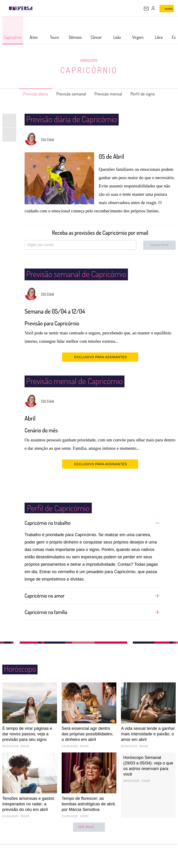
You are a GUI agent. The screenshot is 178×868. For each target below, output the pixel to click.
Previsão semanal (69, 94)
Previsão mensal (111, 94)
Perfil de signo (151, 94)
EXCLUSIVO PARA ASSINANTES (100, 357)
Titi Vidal (47, 139)
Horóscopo (89, 60)
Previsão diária (28, 94)
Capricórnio (89, 70)
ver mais (89, 834)
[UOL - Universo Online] (35, 8)
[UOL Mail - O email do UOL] (146, 9)
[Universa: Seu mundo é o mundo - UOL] (21, 8)
